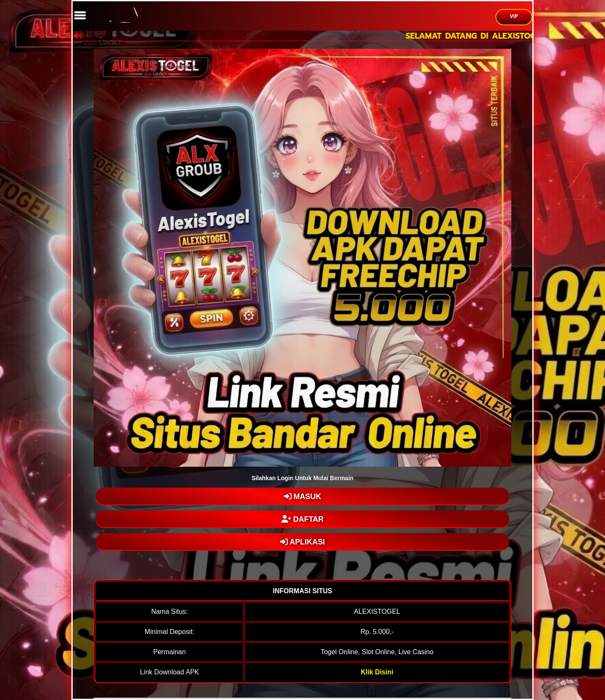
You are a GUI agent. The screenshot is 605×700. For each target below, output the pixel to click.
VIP (514, 16)
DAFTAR (303, 519)
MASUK (303, 497)
